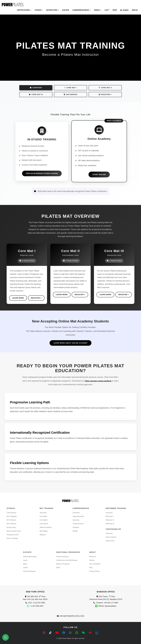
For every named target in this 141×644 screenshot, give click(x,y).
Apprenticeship (78, 516)
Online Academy (46, 527)
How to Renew (111, 537)
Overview (43, 513)
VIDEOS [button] (98, 10)
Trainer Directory (62, 557)
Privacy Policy (94, 571)
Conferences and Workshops (67, 560)
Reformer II (110, 520)
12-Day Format (78, 524)
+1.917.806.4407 (37, 606)
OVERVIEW (36, 88)
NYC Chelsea (11, 524)
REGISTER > (105, 94)
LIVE (107, 10)
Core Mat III (36, 94)
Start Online (99, 175)
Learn (25, 560)
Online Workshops (30, 557)
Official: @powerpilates (107, 606)
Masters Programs (63, 564)
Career (26, 567)
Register (43, 535)
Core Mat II (105, 88)
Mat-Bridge (70, 94)
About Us (93, 557)
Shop (58, 567)
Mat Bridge (44, 531)
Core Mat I (70, 88)
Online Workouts (29, 571)
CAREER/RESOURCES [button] (82, 10)
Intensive (76, 520)
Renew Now (110, 541)
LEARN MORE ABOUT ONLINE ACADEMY (70, 343)
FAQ (91, 567)
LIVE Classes (11, 513)
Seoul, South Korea (14, 531)
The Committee (95, 564)
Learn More (18, 298)
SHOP (115, 10)
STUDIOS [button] (39, 10)
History (92, 560)
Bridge (75, 531)
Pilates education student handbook (98, 381)
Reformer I (110, 516)
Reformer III (110, 524)
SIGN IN (135, 10)
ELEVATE (66, 10)
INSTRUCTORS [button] (53, 10)
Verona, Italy (11, 527)
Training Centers (13, 535)
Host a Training (12, 538)
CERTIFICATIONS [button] (24, 10)
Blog (25, 564)
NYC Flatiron (11, 520)
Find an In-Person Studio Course (42, 173)
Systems (76, 527)
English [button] (124, 10)
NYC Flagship (12, 516)
